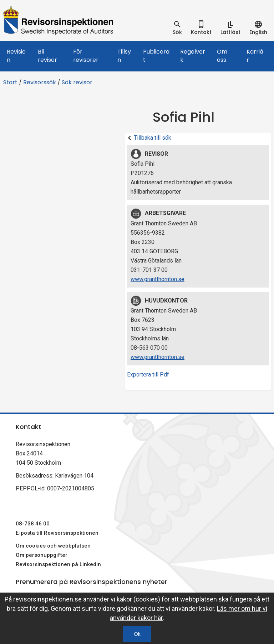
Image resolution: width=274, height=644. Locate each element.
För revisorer (86, 56)
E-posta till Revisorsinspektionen (57, 533)
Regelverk (193, 56)
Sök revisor (77, 82)
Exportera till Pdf (148, 375)
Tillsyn (124, 56)
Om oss (222, 56)
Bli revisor (47, 56)
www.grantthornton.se (158, 279)
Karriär (255, 56)
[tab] (177, 28)
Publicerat (156, 56)
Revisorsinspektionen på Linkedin (58, 564)
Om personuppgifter (42, 555)
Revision (16, 56)
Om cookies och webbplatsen (53, 546)
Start (10, 82)
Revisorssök (40, 82)
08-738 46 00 (33, 524)
